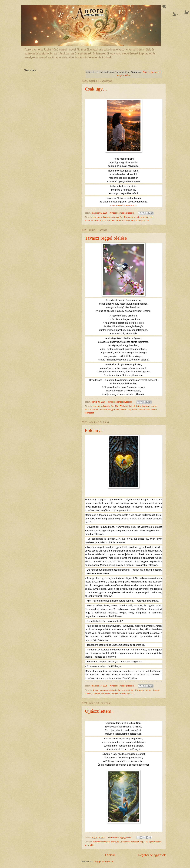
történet (123, 693)
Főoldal (110, 855)
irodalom (138, 217)
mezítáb (98, 220)
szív (104, 220)
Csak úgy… (96, 89)
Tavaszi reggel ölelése (106, 238)
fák (119, 842)
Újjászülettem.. (99, 711)
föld (117, 406)
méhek (124, 409)
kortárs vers (148, 217)
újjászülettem (155, 842)
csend (113, 842)
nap (129, 409)
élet (122, 217)
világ (92, 845)
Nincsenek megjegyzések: (122, 213)
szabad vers (144, 409)
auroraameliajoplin (101, 217)
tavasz (154, 409)
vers (87, 845)
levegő (156, 690)
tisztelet (114, 693)
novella (88, 693)
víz (132, 693)
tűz (128, 693)
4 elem (96, 690)
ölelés (135, 409)
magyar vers (114, 409)
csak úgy (115, 217)
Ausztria (122, 690)
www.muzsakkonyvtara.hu (124, 205)
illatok (138, 406)
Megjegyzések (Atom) (104, 862)
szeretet (96, 693)
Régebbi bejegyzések (152, 855)
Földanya (128, 217)
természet (120, 220)
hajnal (132, 406)
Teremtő (111, 220)
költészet (89, 220)
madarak (103, 409)
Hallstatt (148, 690)
